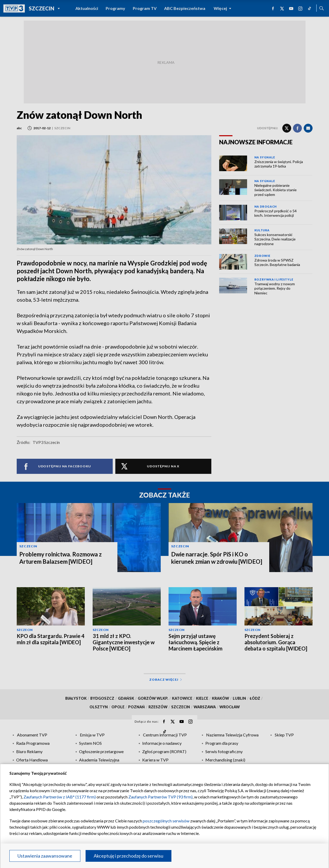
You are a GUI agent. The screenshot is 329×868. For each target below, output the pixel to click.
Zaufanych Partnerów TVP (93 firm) (160, 797)
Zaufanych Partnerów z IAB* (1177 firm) (60, 797)
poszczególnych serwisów (166, 821)
